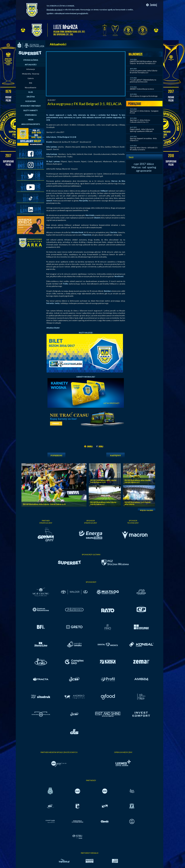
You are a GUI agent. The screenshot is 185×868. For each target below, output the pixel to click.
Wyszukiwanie (31, 87)
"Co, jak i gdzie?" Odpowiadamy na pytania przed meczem (143, 81)
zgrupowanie (144, 171)
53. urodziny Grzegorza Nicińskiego (144, 96)
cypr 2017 (140, 164)
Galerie (31, 78)
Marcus (136, 167)
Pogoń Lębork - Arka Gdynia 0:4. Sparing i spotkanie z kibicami (142, 130)
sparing (152, 167)
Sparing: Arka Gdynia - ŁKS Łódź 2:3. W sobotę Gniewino (144, 149)
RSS (31, 83)
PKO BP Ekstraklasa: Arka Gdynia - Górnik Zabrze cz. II (138, 481)
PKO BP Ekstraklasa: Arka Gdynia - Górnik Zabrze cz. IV (44, 504)
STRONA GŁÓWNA (31, 60)
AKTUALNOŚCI (31, 65)
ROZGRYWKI (31, 101)
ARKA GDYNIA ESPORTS (31, 124)
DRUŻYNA (31, 97)
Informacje (31, 69)
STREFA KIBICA (31, 115)
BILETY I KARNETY (31, 110)
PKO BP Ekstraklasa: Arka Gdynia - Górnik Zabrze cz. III (104, 481)
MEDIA (31, 120)
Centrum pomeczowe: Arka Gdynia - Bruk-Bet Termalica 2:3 (144, 72)
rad (144, 167)
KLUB (31, 92)
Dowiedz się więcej (54, 10)
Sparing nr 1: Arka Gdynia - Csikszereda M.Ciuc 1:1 (140, 121)
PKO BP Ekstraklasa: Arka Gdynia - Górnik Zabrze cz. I (104, 503)
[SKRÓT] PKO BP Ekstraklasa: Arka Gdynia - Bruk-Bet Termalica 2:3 (143, 62)
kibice (150, 164)
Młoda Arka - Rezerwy (31, 74)
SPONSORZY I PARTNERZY (31, 106)
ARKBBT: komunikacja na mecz (142, 89)
